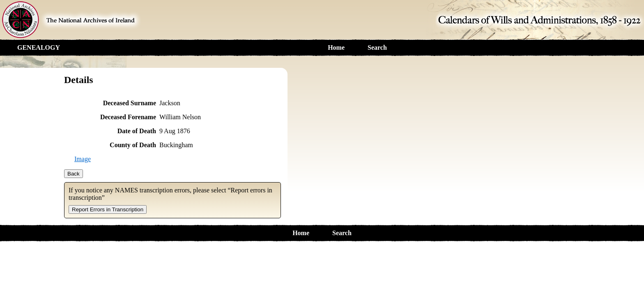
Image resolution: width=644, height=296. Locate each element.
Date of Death (137, 131)
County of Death (133, 145)
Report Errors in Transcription (108, 209)
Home (336, 47)
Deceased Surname (130, 103)
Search (377, 47)
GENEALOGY (39, 47)
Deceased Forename (128, 117)
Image (83, 159)
